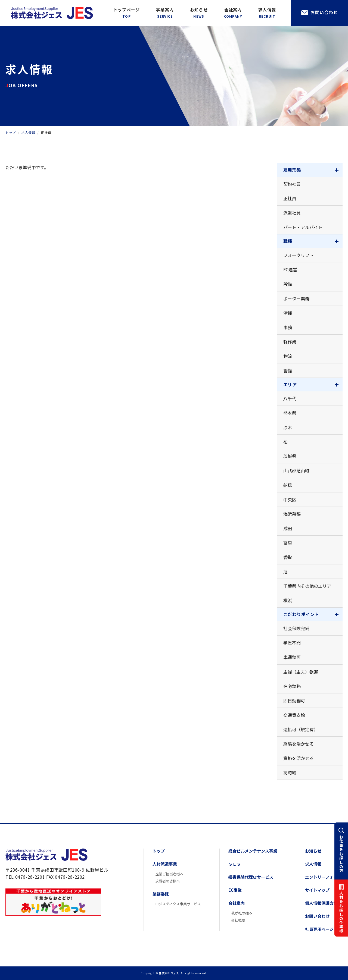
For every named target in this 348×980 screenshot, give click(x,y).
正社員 (290, 198)
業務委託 (161, 894)
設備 (288, 284)
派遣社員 (292, 213)
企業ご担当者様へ (169, 874)
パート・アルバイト (303, 227)
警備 (288, 370)
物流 (288, 356)
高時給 (290, 772)
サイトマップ (317, 890)
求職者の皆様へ (168, 881)
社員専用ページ (319, 929)
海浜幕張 (292, 514)
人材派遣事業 (165, 864)
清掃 (288, 313)
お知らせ (199, 13)
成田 (288, 528)
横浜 (288, 600)
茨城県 (290, 456)
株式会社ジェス (46, 855)
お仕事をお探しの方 (341, 854)
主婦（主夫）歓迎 (301, 672)
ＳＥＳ (234, 864)
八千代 (290, 398)
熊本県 (290, 413)
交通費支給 (294, 715)
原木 (288, 427)
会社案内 (233, 13)
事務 (288, 327)
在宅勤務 (292, 686)
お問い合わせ (324, 12)
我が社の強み (242, 913)
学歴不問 (292, 643)
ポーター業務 (296, 299)
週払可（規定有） (301, 729)
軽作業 (290, 342)
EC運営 (290, 269)
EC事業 (235, 890)
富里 (288, 543)
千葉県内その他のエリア (307, 586)
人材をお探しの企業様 (341, 912)
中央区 (290, 500)
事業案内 (165, 13)
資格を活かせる (299, 758)
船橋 (288, 485)
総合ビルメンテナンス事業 (253, 851)
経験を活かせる (299, 744)
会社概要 (238, 920)
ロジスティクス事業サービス (178, 904)
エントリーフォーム (323, 877)
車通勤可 (292, 657)
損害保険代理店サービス (251, 877)
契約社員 (292, 184)
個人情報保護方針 (321, 903)
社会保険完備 (296, 628)
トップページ (127, 13)
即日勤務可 (294, 701)
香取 (288, 557)
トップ (159, 851)
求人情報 (267, 13)
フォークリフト (299, 255)
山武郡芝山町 (296, 470)
